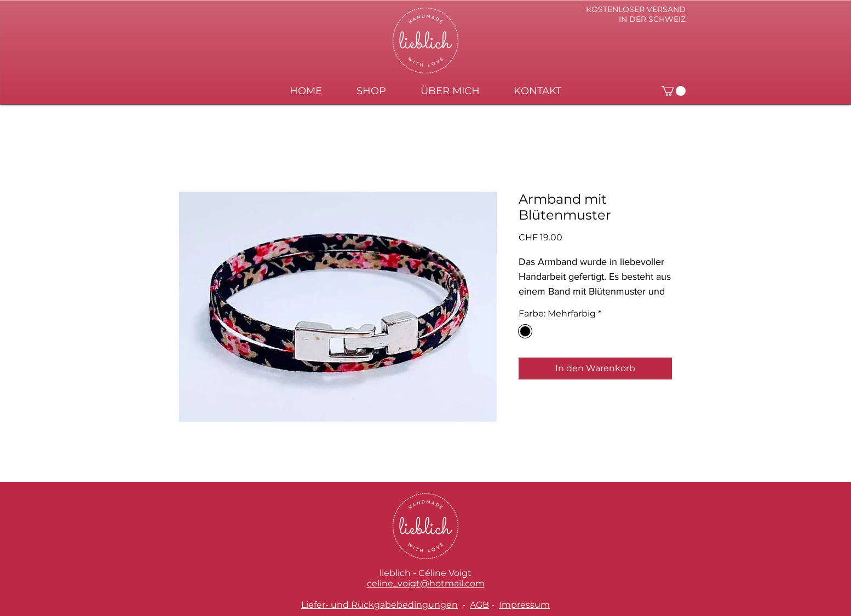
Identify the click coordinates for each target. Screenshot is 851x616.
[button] (674, 91)
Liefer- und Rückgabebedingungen (380, 605)
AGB (479, 605)
